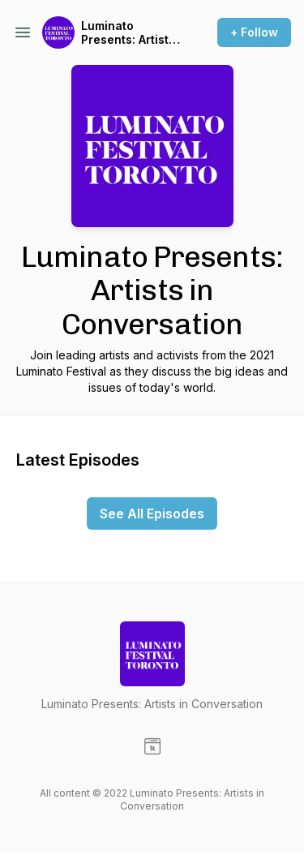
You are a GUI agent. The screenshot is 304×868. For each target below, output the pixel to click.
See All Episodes (152, 513)
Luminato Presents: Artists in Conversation (128, 33)
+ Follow (254, 32)
